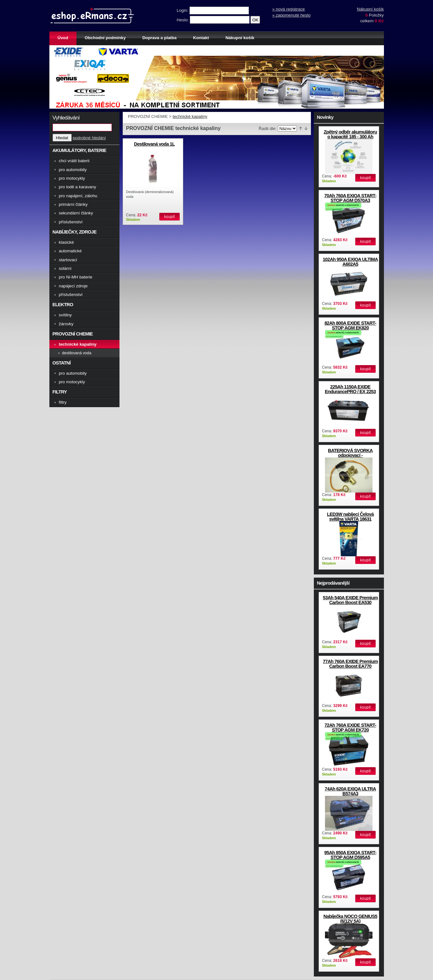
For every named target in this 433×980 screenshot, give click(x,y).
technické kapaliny (190, 116)
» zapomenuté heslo (292, 15)
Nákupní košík (370, 9)
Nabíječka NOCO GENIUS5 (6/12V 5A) (350, 919)
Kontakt (201, 38)
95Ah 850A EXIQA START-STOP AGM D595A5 (350, 855)
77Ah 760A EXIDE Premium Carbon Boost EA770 (350, 664)
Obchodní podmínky (105, 38)
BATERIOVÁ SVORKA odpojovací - (350, 453)
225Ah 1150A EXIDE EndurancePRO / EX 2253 (350, 389)
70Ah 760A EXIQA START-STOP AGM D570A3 (350, 198)
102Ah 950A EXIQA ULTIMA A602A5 (350, 262)
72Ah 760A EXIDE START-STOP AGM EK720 (350, 728)
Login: (183, 10)
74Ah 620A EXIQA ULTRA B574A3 (350, 791)
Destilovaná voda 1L (155, 144)
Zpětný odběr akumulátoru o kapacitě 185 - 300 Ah (350, 134)
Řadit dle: (268, 129)
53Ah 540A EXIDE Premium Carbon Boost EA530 (350, 600)
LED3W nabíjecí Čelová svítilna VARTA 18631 (350, 517)
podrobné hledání (89, 138)
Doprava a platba (159, 38)
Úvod (63, 38)
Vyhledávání (66, 118)
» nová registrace (289, 9)
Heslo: (183, 20)
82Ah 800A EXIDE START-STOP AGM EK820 (350, 325)
